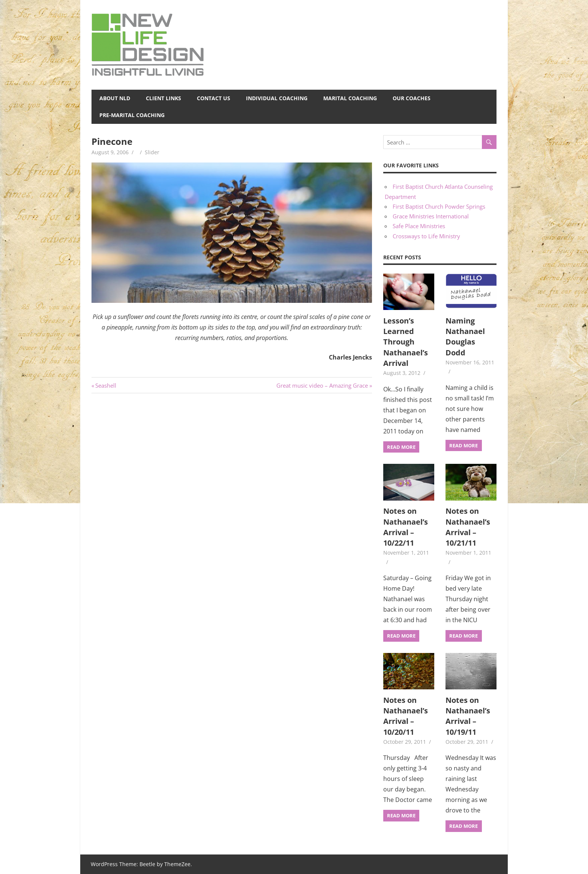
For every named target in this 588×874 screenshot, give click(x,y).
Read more (401, 447)
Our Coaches (412, 98)
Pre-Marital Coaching (132, 115)
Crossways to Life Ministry (426, 236)
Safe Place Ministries (419, 226)
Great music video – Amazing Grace (322, 385)
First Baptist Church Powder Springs (439, 206)
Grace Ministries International (431, 216)
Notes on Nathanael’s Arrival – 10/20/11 (406, 716)
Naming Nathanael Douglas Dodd (465, 337)
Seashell (106, 385)
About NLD (115, 98)
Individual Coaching (277, 98)
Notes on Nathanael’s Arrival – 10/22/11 (406, 527)
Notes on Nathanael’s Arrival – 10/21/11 (468, 527)
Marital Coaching (350, 98)
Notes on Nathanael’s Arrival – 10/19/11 (468, 716)
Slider (152, 152)
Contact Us (214, 98)
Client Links (163, 98)
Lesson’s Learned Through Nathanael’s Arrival (406, 342)
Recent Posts (402, 257)
